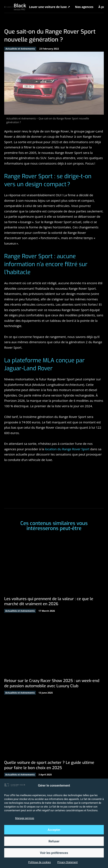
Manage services (25, 818)
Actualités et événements (20, 49)
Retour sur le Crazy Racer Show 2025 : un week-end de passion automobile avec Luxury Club (52, 683)
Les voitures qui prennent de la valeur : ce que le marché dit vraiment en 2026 (49, 601)
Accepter (54, 830)
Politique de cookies (39, 862)
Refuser (54, 841)
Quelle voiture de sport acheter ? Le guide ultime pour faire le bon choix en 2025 (49, 765)
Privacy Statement (68, 862)
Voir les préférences (54, 853)
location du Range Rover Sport (67, 449)
